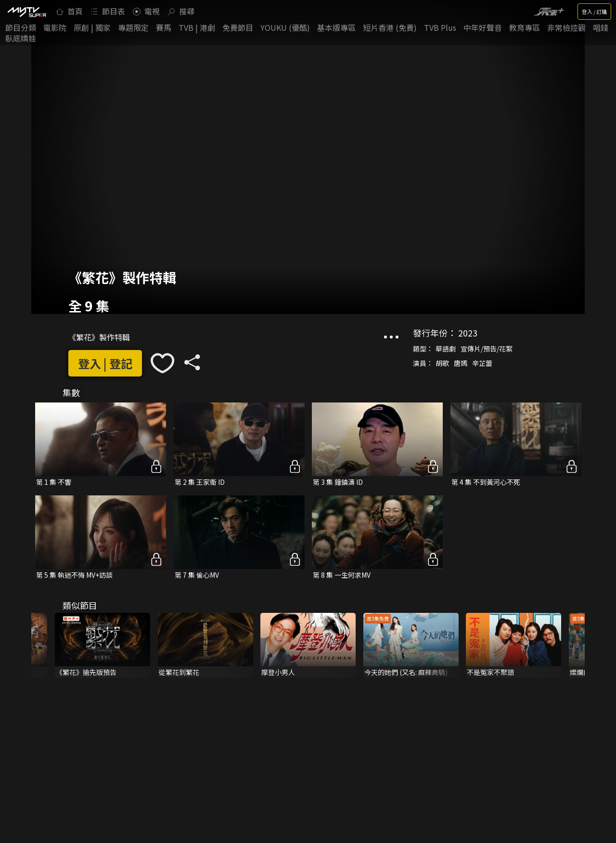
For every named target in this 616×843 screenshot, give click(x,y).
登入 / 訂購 (594, 12)
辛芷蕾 (482, 363)
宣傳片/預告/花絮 (487, 349)
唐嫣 (461, 363)
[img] (26, 12)
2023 (468, 333)
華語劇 (446, 349)
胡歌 (442, 363)
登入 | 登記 (105, 363)
